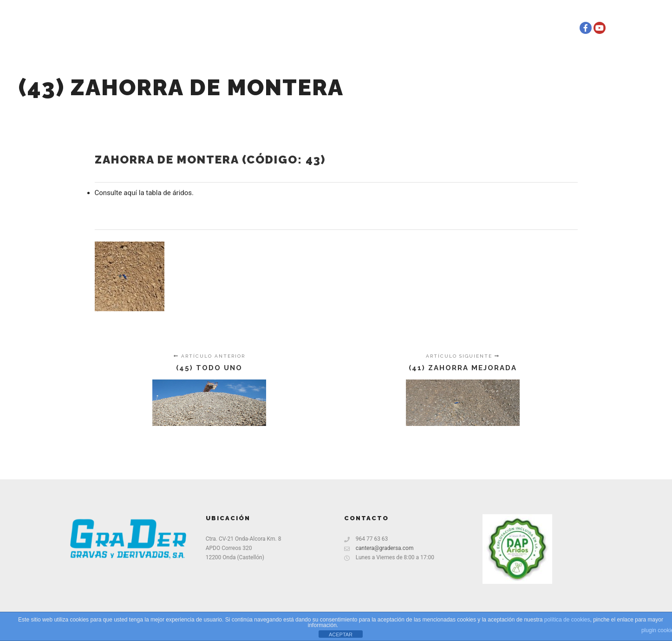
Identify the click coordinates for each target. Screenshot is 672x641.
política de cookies (567, 620)
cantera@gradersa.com (379, 548)
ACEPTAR (341, 634)
